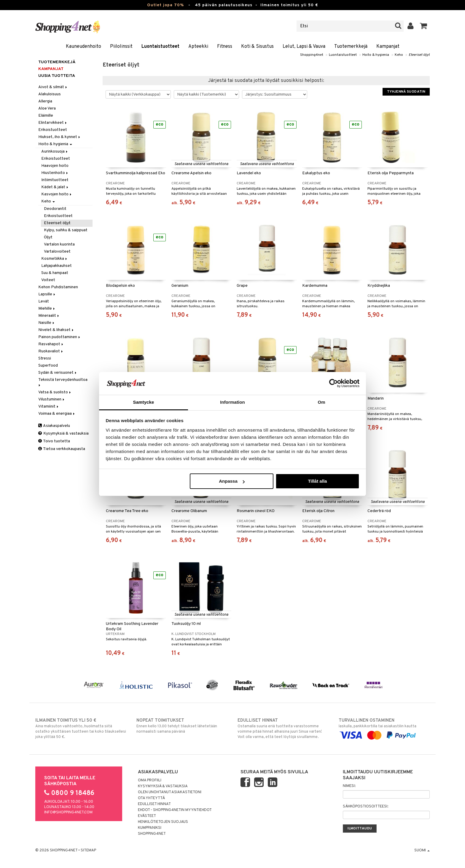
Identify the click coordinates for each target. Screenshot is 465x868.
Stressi (45, 358)
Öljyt (48, 237)
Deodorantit (55, 209)
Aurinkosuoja (55, 152)
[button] (424, 26)
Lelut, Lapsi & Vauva (304, 47)
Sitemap (88, 850)
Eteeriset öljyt (419, 55)
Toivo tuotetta (54, 441)
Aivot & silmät (53, 87)
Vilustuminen (52, 399)
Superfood (48, 366)
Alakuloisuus (50, 94)
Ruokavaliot (51, 351)
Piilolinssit (121, 47)
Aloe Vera (47, 108)
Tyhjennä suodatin (406, 92)
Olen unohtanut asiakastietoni (170, 792)
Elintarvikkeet (53, 123)
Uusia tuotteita (57, 76)
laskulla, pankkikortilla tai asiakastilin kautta (384, 728)
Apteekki (198, 47)
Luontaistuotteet (160, 47)
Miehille (47, 309)
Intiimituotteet (55, 180)
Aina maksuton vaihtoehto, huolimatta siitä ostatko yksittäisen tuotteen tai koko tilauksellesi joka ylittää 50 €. (81, 728)
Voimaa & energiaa (57, 414)
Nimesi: (349, 786)
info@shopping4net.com (68, 812)
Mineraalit (49, 316)
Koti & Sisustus (257, 47)
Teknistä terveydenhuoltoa (63, 382)
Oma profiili (150, 780)
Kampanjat (388, 47)
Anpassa (232, 481)
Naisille (47, 323)
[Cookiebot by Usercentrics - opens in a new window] (333, 383)
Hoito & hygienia (376, 55)
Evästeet (147, 816)
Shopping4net (312, 55)
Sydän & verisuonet (58, 373)
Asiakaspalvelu (54, 426)
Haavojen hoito (55, 166)
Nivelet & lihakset (56, 330)
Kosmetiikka (55, 259)
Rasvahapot (51, 344)
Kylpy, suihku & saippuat (66, 230)
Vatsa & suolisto (55, 392)
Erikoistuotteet (53, 130)
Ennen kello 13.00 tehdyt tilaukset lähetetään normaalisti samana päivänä (182, 726)
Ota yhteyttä (151, 798)
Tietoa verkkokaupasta (62, 449)
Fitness (225, 47)
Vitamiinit (49, 407)
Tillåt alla (317, 481)
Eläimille (46, 116)
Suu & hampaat (55, 273)
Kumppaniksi (150, 828)
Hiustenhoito (55, 173)
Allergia (45, 101)
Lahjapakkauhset (56, 266)
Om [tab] (321, 402)
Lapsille (47, 294)
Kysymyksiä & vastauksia (63, 434)
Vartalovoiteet (57, 252)
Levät (44, 301)
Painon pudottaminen (60, 337)
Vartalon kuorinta (59, 244)
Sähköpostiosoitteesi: (366, 807)
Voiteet (48, 280)
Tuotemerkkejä (351, 47)
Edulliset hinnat (154, 804)
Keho (399, 55)
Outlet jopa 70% (165, 5)
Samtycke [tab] (144, 402)
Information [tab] (232, 402)
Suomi (422, 850)
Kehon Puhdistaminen (58, 287)
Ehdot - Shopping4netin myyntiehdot (175, 810)
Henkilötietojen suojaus (163, 822)
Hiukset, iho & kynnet (60, 137)
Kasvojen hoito (57, 194)
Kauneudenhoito (83, 47)
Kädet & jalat (55, 187)
